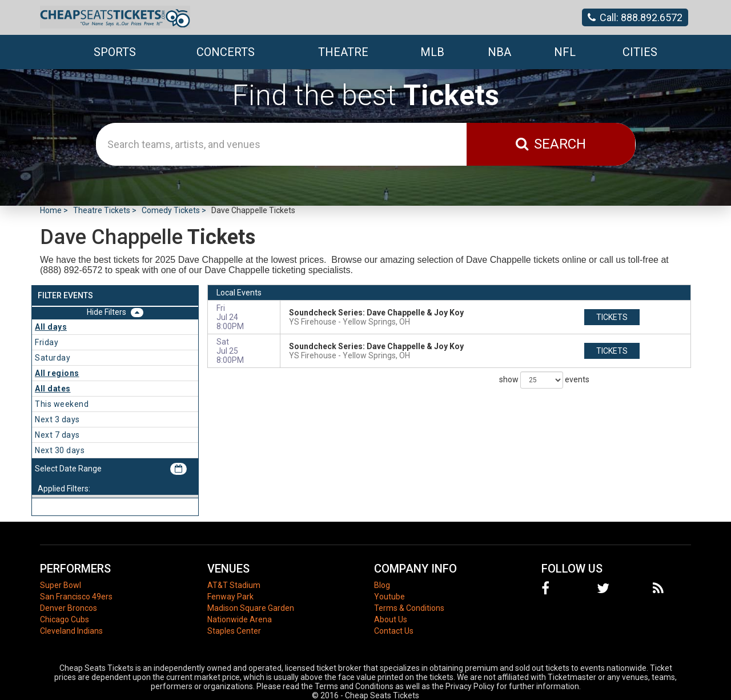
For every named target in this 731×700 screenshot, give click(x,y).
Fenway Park (230, 597)
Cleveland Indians (71, 631)
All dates (53, 389)
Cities (640, 52)
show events (544, 380)
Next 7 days (57, 435)
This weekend (62, 404)
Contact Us (394, 631)
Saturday (53, 358)
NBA (499, 52)
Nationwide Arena (240, 619)
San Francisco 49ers (76, 597)
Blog (382, 585)
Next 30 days (60, 450)
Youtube (389, 597)
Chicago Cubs (65, 619)
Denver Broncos (69, 608)
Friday (47, 342)
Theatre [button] (343, 52)
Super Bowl (61, 585)
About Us (391, 619)
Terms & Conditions (409, 608)
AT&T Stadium (234, 585)
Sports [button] (115, 52)
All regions (57, 373)
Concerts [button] (226, 52)
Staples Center (234, 631)
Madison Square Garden (251, 608)
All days (51, 327)
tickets (612, 317)
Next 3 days (57, 419)
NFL (565, 52)
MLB (432, 52)
